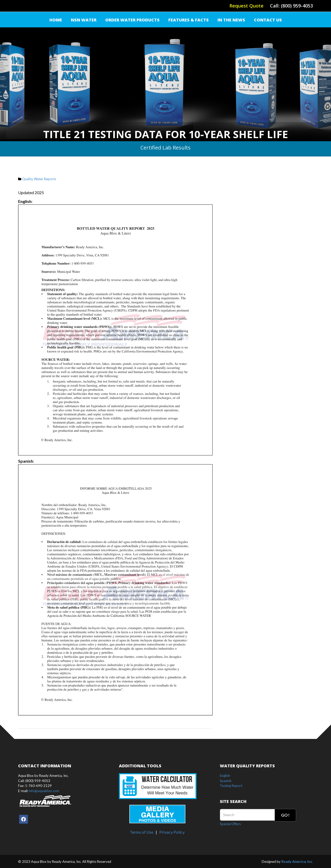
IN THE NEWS (231, 20)
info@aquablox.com (44, 791)
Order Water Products (132, 20)
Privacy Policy (172, 832)
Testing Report (231, 786)
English (225, 776)
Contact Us (268, 20)
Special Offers (230, 824)
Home (56, 20)
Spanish (226, 781)
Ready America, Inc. (297, 862)
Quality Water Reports (39, 179)
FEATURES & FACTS (189, 20)
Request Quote (246, 6)
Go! (285, 815)
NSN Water (84, 20)
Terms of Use (142, 832)
